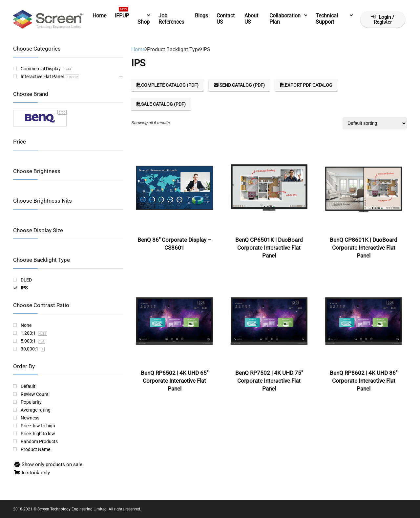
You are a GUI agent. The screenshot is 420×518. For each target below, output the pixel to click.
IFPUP (122, 14)
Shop (144, 22)
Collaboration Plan (285, 19)
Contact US (226, 19)
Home (99, 16)
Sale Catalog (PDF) (161, 104)
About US (251, 19)
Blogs (201, 16)
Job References (171, 19)
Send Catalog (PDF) (239, 85)
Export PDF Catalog (306, 85)
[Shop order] (375, 123)
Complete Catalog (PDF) (168, 85)
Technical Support (327, 19)
